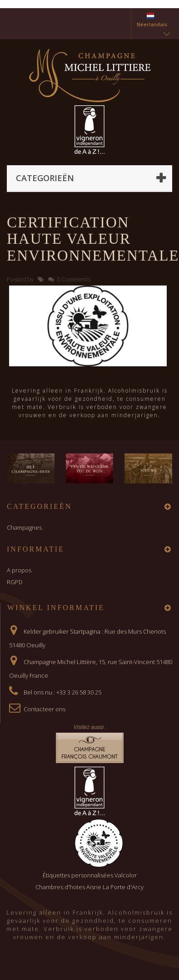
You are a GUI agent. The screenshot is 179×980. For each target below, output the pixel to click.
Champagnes (24, 527)
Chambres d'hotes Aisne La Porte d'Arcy (89, 887)
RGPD (15, 582)
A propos (19, 570)
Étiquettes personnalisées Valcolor (90, 875)
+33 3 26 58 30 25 (79, 692)
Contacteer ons (45, 709)
